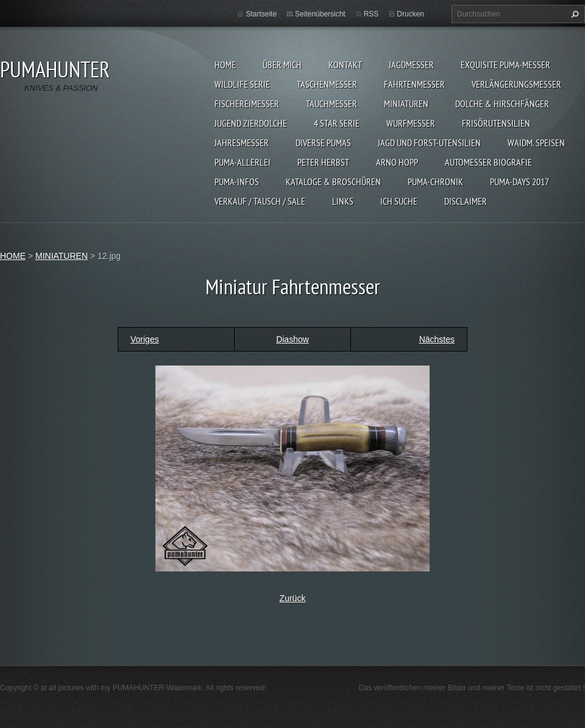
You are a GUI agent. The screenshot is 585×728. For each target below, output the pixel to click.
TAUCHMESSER (331, 104)
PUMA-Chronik (435, 182)
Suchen (573, 14)
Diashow (292, 339)
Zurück (293, 598)
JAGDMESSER (411, 65)
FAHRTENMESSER (414, 84)
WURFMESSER (411, 123)
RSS (371, 14)
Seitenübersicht (320, 14)
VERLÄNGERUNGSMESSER (516, 84)
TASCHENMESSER (327, 84)
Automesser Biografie (488, 162)
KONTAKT (345, 65)
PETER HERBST (323, 162)
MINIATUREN (406, 104)
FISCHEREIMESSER (247, 104)
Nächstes (437, 339)
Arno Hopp (397, 162)
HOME (225, 65)
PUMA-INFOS (237, 182)
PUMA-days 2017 (519, 182)
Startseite (261, 14)
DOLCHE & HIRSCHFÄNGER (502, 104)
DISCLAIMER (466, 201)
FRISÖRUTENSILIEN (496, 123)
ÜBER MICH (282, 65)
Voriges (145, 339)
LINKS (343, 201)
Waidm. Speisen (536, 143)
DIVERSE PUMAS (323, 143)
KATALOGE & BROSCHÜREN (333, 182)
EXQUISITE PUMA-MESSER (505, 65)
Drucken (410, 14)
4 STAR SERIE (337, 123)
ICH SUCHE (399, 201)
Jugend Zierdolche (251, 123)
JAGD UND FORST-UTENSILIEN (429, 143)
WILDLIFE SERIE (242, 84)
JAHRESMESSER (242, 143)
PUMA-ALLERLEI (243, 162)
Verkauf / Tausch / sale (260, 201)
